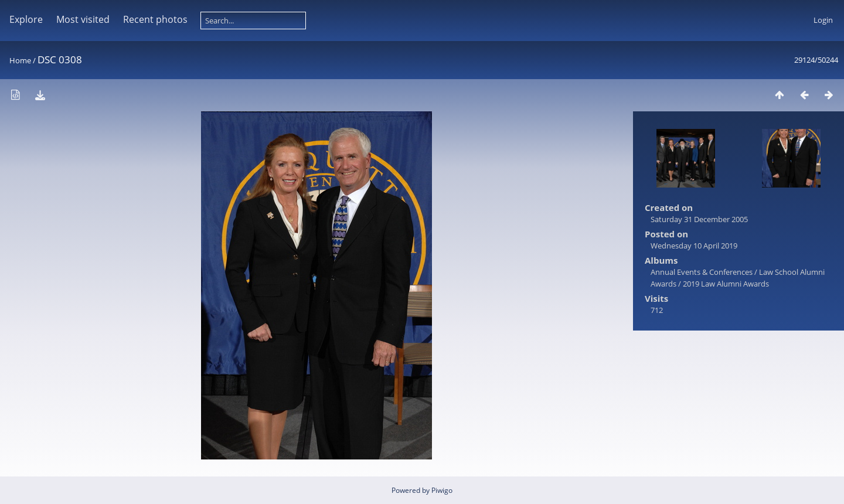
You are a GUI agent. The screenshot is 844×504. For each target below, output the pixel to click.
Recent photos (155, 19)
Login (823, 20)
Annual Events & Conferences (702, 272)
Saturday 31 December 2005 (699, 219)
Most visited (83, 19)
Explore (26, 19)
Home (20, 60)
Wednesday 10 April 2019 (694, 246)
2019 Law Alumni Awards (726, 284)
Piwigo (442, 490)
